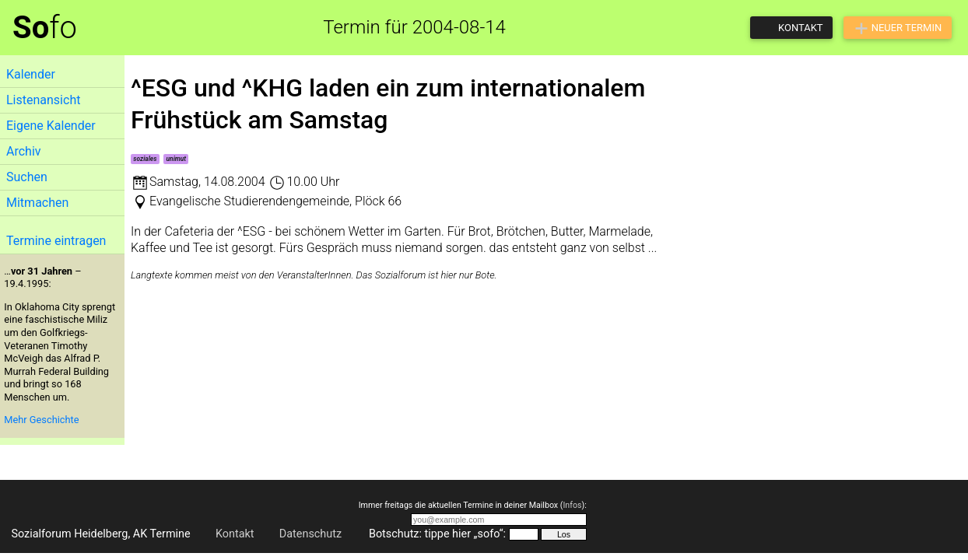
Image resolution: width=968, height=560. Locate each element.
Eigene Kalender (51, 126)
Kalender (31, 74)
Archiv (24, 151)
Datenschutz (310, 534)
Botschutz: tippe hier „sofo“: (437, 534)
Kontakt (235, 534)
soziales (145, 159)
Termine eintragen (56, 241)
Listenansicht (43, 100)
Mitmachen (37, 203)
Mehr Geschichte (41, 420)
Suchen (27, 177)
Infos (572, 505)
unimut (177, 159)
